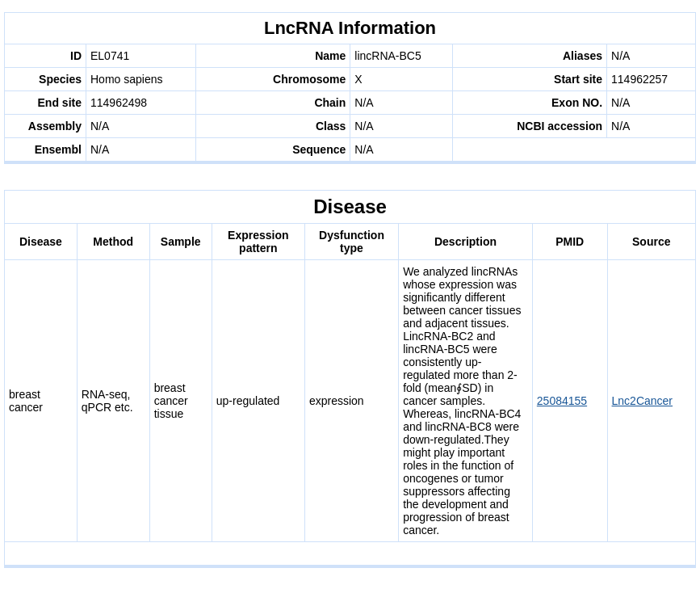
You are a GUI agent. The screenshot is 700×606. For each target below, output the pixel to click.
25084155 (562, 401)
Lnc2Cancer (643, 401)
